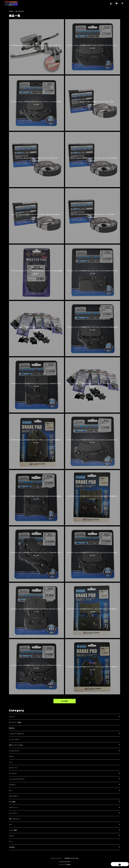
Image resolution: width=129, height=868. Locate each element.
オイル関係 (12, 802)
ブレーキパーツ (13, 813)
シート (11, 762)
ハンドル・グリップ (14, 751)
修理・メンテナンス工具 (16, 745)
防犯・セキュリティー (15, 819)
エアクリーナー (13, 768)
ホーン (11, 842)
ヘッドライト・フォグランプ (16, 734)
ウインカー (12, 717)
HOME (11, 11)
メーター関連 (13, 830)
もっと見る (65, 701)
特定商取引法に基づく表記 (71, 858)
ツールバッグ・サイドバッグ (17, 779)
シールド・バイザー (14, 739)
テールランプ (13, 773)
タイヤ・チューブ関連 (15, 722)
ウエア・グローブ (14, 796)
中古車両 (12, 847)
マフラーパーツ (13, 808)
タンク (11, 790)
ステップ (11, 756)
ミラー (11, 825)
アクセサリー (13, 785)
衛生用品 (12, 728)
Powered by (65, 865)
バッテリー (12, 836)
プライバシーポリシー (56, 858)
